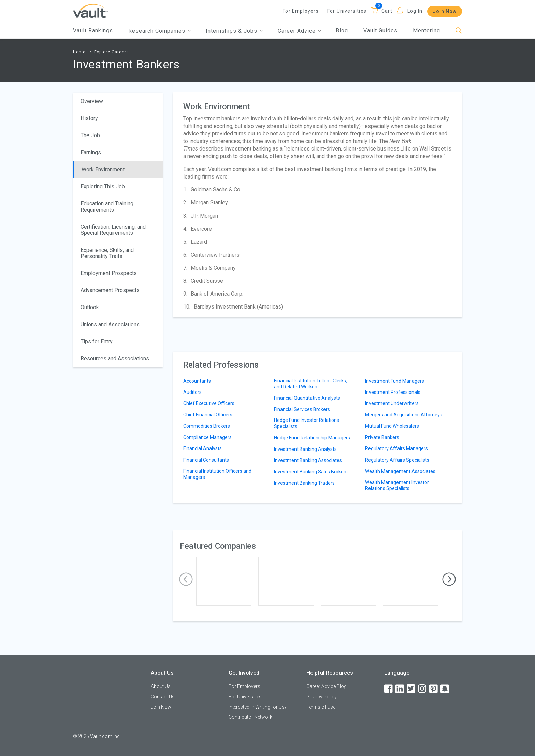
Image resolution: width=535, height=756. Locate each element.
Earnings (91, 152)
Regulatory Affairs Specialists (397, 460)
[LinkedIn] (400, 689)
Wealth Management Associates (400, 471)
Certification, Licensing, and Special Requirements (113, 230)
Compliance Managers (207, 437)
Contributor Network (250, 717)
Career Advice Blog (327, 686)
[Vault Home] (90, 11)
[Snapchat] (445, 689)
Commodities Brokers (207, 426)
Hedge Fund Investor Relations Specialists (307, 423)
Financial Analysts (203, 448)
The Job (90, 135)
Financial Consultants (206, 460)
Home (79, 52)
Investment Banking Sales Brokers (311, 472)
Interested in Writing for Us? (258, 707)
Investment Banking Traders (304, 483)
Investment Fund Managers (395, 381)
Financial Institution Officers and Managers (217, 474)
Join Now (445, 11)
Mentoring (426, 31)
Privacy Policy (322, 697)
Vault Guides (380, 31)
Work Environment (103, 169)
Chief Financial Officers (208, 415)
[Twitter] (411, 689)
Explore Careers (112, 52)
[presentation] (186, 580)
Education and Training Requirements (107, 207)
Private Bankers (382, 437)
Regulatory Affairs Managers (396, 448)
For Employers (301, 11)
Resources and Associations (115, 359)
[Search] (459, 31)
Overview (92, 101)
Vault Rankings (93, 31)
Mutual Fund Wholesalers (392, 426)
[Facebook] (389, 689)
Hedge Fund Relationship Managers (312, 438)
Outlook (90, 307)
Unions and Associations (110, 324)
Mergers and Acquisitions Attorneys (404, 415)
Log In (415, 11)
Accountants (197, 381)
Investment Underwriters (392, 403)
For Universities (347, 11)
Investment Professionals (393, 392)
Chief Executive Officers (209, 403)
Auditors (192, 392)
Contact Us (163, 697)
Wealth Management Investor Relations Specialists (397, 485)
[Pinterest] (434, 689)
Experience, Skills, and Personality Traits (107, 253)
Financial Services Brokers (302, 409)
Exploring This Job (103, 187)
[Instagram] (423, 689)
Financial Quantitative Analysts (307, 398)
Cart (387, 11)
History (89, 118)
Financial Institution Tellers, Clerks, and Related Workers (310, 384)
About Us (161, 686)
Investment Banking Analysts (305, 449)
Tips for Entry (97, 341)
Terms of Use (321, 707)
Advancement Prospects (110, 290)
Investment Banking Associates (308, 460)
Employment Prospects (109, 273)
